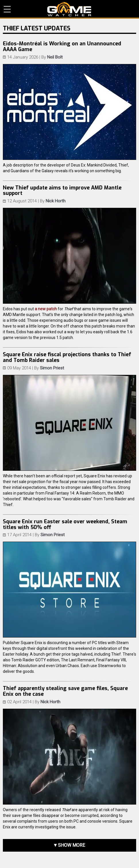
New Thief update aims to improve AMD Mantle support (62, 191)
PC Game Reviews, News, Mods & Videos (69, 9)
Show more (72, 845)
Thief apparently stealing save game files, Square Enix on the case (65, 691)
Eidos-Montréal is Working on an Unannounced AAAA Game (62, 46)
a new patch (46, 309)
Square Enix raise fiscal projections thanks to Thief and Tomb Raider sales (67, 357)
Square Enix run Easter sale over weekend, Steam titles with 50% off (65, 524)
